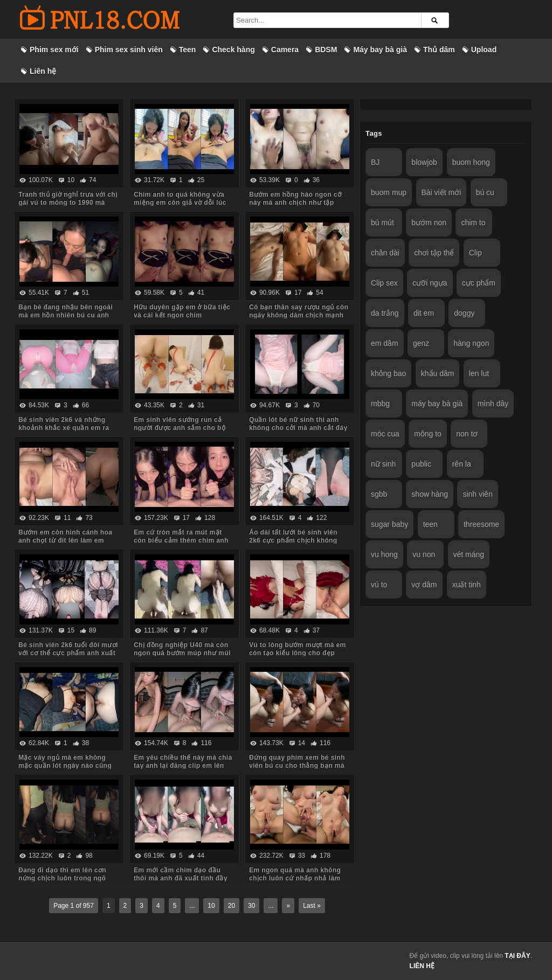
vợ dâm (424, 585)
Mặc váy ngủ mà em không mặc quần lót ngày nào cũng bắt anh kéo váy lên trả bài (65, 766)
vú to (379, 585)
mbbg (380, 404)
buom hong (471, 162)
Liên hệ (43, 71)
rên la (462, 464)
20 (232, 906)
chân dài (385, 253)
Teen (188, 50)
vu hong (384, 554)
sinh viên (477, 494)
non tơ (467, 434)
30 (251, 906)
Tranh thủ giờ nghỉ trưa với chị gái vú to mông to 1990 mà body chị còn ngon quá (68, 203)
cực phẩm (479, 283)
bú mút (382, 223)
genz (421, 343)
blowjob (424, 162)
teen (430, 524)
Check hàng (233, 50)
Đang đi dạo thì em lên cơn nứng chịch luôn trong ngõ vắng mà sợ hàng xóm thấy (63, 878)
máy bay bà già (437, 404)
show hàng (430, 494)
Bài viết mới (441, 192)
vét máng (469, 554)
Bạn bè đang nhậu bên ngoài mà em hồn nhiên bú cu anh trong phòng (65, 315)
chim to (473, 223)
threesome (481, 524)
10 (211, 906)
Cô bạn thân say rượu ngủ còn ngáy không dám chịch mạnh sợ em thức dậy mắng (299, 315)
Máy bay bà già (380, 50)
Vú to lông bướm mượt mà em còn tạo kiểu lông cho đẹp (298, 649)
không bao (388, 373)
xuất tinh (467, 585)
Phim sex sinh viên (129, 50)
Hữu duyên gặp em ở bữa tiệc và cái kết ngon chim (182, 311)
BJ (375, 162)
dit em (424, 313)
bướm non (429, 223)
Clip (475, 253)
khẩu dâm (438, 373)
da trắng (385, 313)
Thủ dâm (439, 50)
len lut (479, 373)
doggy (464, 313)
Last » (312, 906)
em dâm (385, 343)
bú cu (485, 192)
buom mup (389, 192)
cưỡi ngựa (430, 283)
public (421, 464)
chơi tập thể (434, 253)
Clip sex (384, 283)
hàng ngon (471, 343)
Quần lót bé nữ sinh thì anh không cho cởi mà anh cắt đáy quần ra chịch (298, 428)
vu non (424, 554)
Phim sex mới (54, 50)
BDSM (326, 50)
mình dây (493, 404)
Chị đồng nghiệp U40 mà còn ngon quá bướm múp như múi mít (182, 653)
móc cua (385, 434)
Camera (285, 50)
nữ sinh (383, 464)
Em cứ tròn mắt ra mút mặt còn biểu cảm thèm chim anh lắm (181, 540)
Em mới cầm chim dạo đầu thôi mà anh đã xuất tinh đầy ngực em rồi (181, 878)
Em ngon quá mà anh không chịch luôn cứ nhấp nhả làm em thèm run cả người (295, 878)
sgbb (379, 494)
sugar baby (389, 524)
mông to (428, 434)
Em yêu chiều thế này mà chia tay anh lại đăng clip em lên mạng (183, 766)
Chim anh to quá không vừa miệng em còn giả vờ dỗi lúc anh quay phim (180, 203)
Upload (484, 50)
